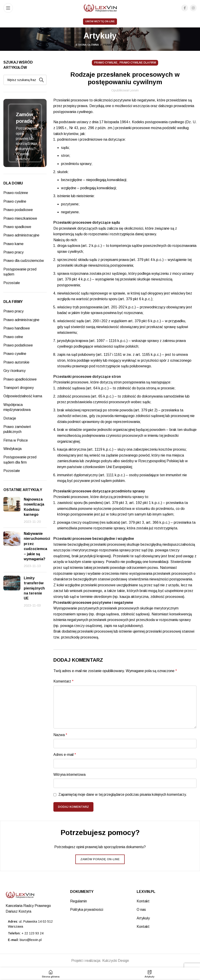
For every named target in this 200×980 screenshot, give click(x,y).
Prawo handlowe (17, 328)
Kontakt (143, 901)
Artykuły (143, 918)
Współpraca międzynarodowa (17, 407)
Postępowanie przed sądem (20, 272)
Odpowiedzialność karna (23, 396)
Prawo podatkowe (18, 210)
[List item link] (33, 933)
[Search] (25, 80)
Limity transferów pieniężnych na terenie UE (34, 588)
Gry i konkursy (14, 371)
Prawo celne (13, 337)
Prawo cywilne (114, 45)
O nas (141, 910)
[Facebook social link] (185, 8)
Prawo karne (13, 244)
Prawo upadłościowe (20, 379)
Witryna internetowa (69, 775)
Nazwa (60, 735)
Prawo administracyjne (21, 235)
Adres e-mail (65, 755)
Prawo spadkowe (17, 227)
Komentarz (63, 681)
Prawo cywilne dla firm (138, 63)
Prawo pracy (13, 252)
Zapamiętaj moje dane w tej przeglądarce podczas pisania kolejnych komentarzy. (123, 795)
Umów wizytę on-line (100, 21)
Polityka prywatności (87, 910)
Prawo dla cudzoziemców (24, 261)
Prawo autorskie (16, 362)
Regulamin (79, 901)
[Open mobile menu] (8, 8)
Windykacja (12, 449)
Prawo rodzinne (16, 193)
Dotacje (10, 418)
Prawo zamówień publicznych (17, 429)
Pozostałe (12, 283)
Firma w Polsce (16, 440)
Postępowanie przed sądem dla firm (20, 460)
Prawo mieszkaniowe (20, 218)
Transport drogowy (19, 388)
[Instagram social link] (193, 8)
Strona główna (87, 45)
